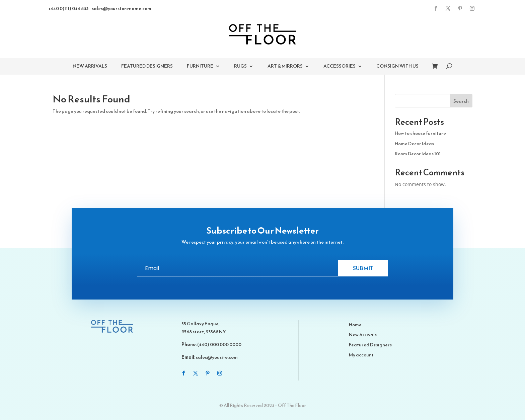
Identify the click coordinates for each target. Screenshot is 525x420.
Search (461, 101)
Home (355, 325)
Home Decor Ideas (414, 144)
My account (361, 356)
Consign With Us (397, 67)
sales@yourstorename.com (122, 9)
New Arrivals (90, 67)
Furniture (200, 67)
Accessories (340, 67)
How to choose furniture (420, 133)
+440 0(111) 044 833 (68, 9)
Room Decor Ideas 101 (418, 154)
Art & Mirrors (285, 67)
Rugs (240, 67)
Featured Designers (147, 67)
